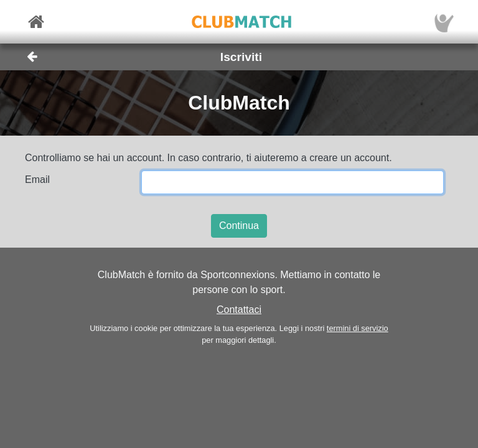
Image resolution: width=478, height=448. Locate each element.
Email (37, 180)
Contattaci (239, 310)
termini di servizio (358, 328)
